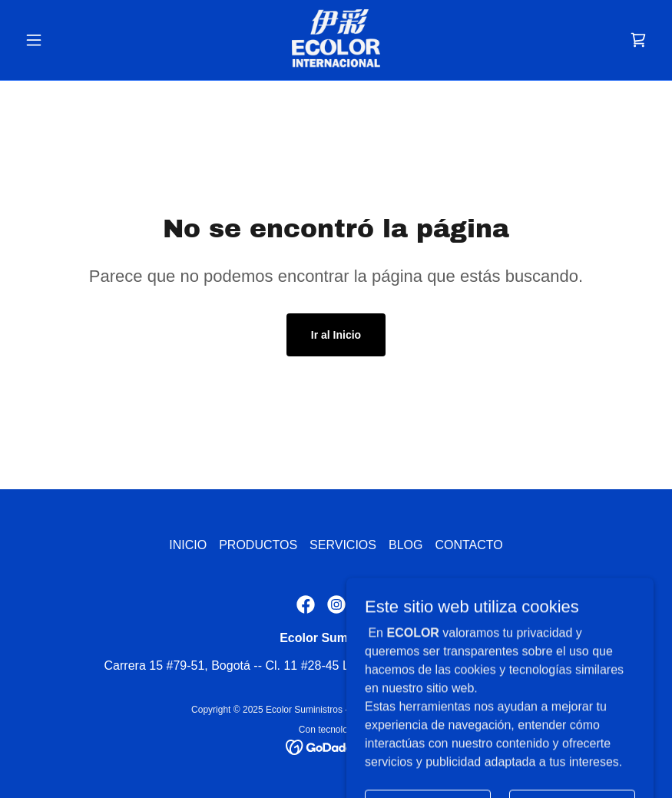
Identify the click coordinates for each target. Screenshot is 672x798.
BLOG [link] (406, 545)
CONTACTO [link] (468, 545)
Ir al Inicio (336, 335)
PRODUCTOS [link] (258, 545)
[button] (66, 40)
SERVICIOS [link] (343, 545)
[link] (336, 40)
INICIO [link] (188, 545)
